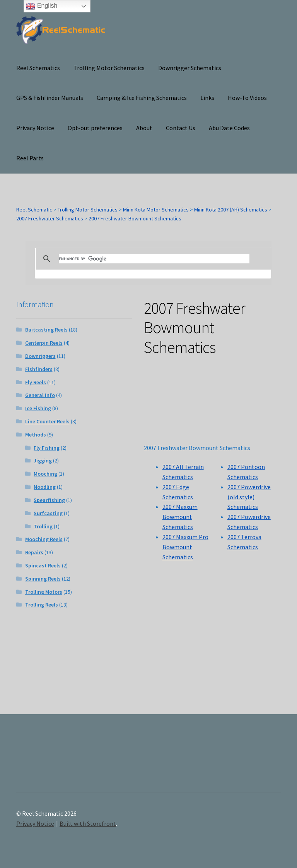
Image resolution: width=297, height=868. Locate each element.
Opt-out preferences (95, 128)
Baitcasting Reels (46, 330)
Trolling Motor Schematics (109, 68)
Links (207, 98)
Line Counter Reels (47, 421)
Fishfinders (39, 369)
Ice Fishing (38, 408)
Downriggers (40, 356)
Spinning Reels (43, 579)
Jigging (43, 461)
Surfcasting (48, 513)
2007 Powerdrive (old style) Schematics (249, 497)
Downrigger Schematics (190, 68)
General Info (40, 395)
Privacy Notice (35, 128)
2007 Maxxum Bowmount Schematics (180, 517)
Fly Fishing (47, 448)
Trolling (43, 526)
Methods (36, 435)
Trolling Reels (42, 605)
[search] (154, 259)
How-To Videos (247, 98)
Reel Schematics (38, 68)
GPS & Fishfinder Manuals (50, 98)
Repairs (34, 552)
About (144, 128)
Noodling (45, 487)
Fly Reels (36, 382)
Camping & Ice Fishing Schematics (142, 98)
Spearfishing (49, 500)
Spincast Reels (43, 565)
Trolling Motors (44, 592)
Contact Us (181, 128)
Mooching (45, 474)
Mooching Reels (44, 539)
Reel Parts (30, 158)
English (42, 6)
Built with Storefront (88, 823)
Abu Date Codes (229, 128)
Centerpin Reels (44, 343)
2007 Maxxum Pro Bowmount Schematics (185, 547)
